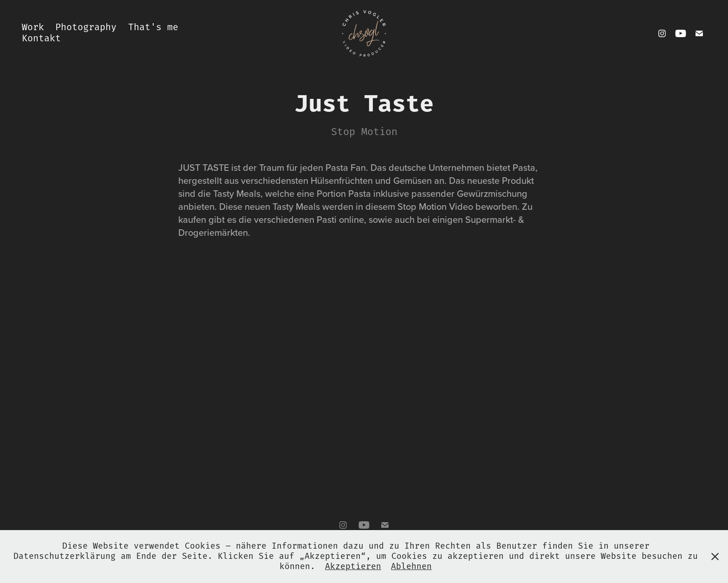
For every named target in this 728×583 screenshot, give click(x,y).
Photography (86, 28)
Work (33, 28)
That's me (153, 28)
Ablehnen (411, 567)
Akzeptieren (353, 567)
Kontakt (41, 39)
